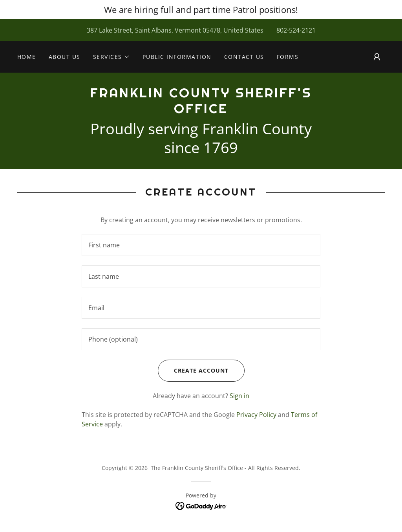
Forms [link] (288, 57)
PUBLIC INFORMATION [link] (177, 57)
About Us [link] (65, 57)
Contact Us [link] (244, 57)
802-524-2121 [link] (296, 30)
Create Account (193, 371)
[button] (111, 57)
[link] (201, 111)
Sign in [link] (239, 396)
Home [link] (27, 57)
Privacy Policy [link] (256, 415)
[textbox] (201, 245)
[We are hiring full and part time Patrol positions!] (201, 10)
